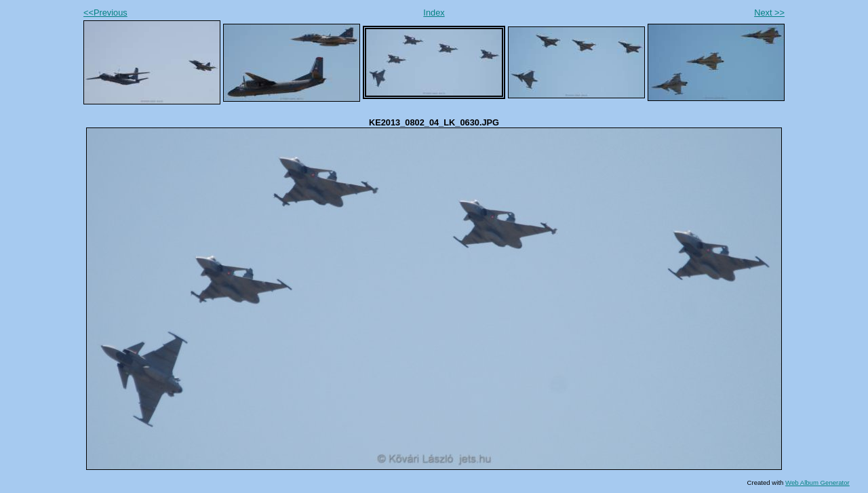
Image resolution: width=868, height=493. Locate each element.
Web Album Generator (817, 482)
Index (434, 13)
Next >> (769, 13)
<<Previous (105, 13)
